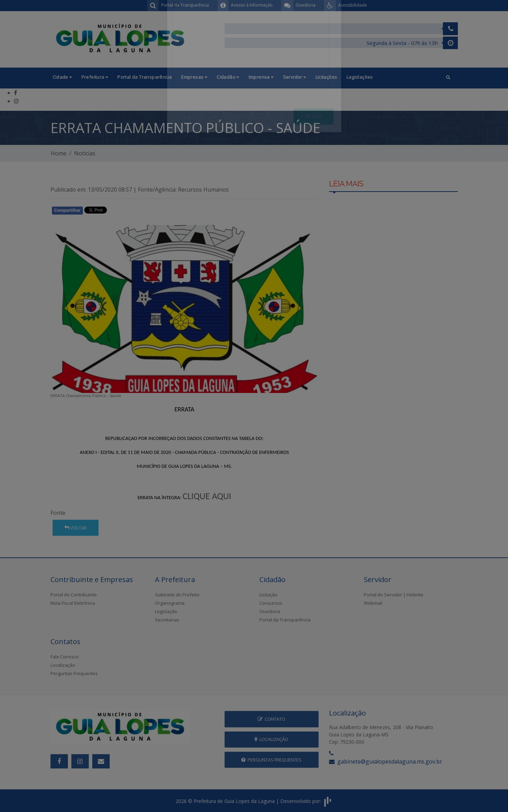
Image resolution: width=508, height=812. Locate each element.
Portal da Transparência (144, 77)
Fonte (58, 513)
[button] (448, 78)
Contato (271, 719)
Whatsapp (131, 212)
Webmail (373, 603)
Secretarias (167, 620)
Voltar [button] (76, 528)
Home (59, 153)
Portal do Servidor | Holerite (394, 595)
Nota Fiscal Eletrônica (73, 603)
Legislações (359, 77)
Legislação (166, 611)
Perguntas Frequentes (74, 673)
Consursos (271, 603)
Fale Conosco (65, 657)
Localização (63, 665)
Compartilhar (68, 210)
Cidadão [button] (228, 77)
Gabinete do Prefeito (177, 595)
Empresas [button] (194, 77)
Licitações (326, 77)
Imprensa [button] (261, 77)
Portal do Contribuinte (74, 595)
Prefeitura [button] (95, 77)
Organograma (170, 603)
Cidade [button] (62, 77)
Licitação (268, 595)
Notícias (85, 153)
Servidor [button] (295, 77)
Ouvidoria (270, 611)
